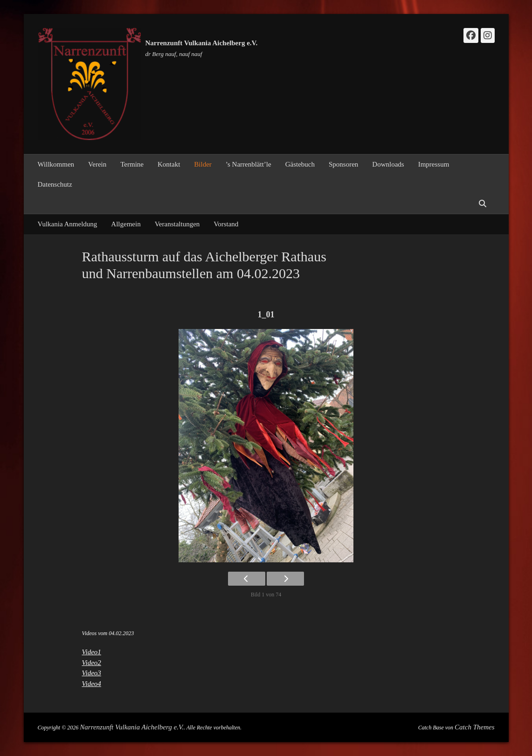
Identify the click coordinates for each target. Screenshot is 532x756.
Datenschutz (55, 184)
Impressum (434, 164)
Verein (97, 164)
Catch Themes (474, 727)
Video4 (92, 684)
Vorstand (226, 224)
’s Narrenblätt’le (249, 164)
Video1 (92, 652)
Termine (132, 164)
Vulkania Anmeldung (68, 224)
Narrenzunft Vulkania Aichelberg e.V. (202, 43)
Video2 (92, 663)
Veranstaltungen (177, 224)
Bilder (203, 164)
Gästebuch (300, 164)
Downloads (388, 164)
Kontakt (169, 164)
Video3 (92, 673)
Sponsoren (343, 164)
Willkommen (56, 164)
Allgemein (126, 224)
